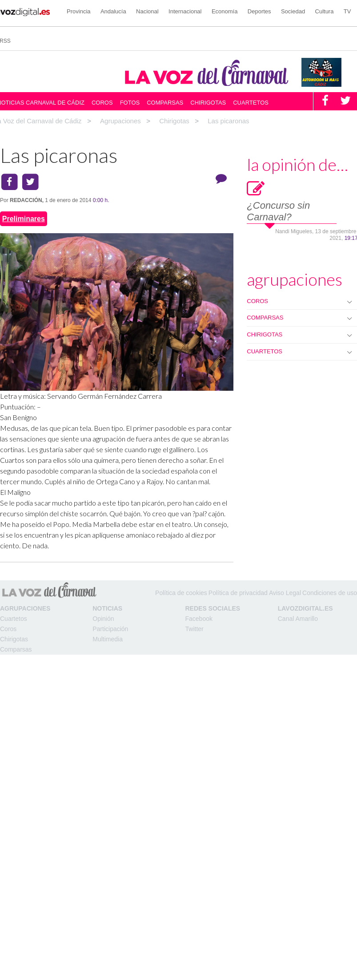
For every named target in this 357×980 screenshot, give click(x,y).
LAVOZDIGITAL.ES (305, 608)
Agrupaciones (25, 608)
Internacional (185, 11)
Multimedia (108, 639)
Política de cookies (181, 593)
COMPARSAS (265, 318)
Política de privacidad (238, 593)
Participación (110, 629)
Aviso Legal (285, 593)
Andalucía (113, 11)
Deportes (259, 11)
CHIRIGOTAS (265, 334)
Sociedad (293, 11)
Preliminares (24, 219)
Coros (102, 103)
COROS (257, 301)
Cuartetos (251, 103)
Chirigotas (208, 103)
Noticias (107, 608)
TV (347, 11)
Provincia (78, 11)
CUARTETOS (265, 351)
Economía (225, 11)
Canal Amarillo (298, 619)
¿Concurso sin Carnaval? (278, 211)
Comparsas (165, 103)
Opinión (103, 619)
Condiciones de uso (330, 593)
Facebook (199, 619)
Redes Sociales (213, 608)
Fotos (130, 103)
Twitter (195, 629)
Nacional (147, 11)
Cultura (325, 11)
